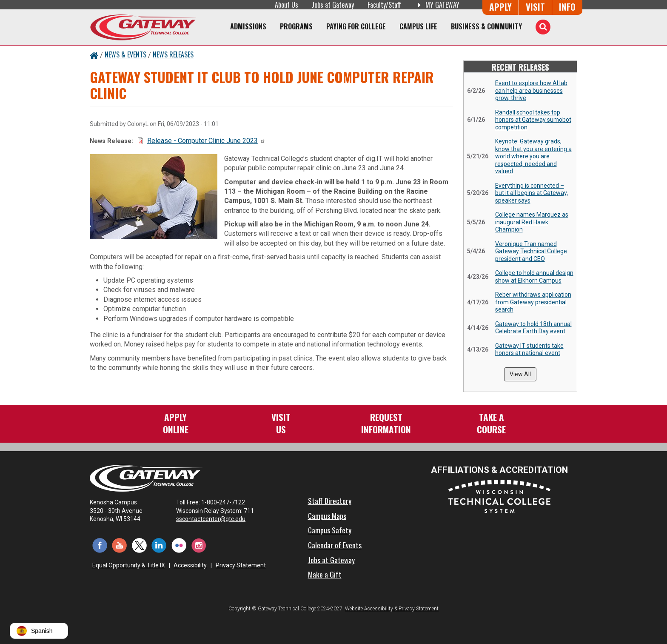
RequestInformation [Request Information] (386, 423)
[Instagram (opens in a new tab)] (199, 545)
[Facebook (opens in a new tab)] (100, 545)
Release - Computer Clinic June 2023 (206, 141)
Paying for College (356, 26)
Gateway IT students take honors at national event (529, 349)
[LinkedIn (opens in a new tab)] (159, 545)
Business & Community (486, 26)
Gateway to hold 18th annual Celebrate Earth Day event (533, 328)
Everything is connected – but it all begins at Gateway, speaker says (532, 193)
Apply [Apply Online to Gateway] (500, 7)
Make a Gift (325, 574)
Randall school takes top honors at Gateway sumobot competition (533, 120)
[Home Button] (94, 54)
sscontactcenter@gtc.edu (215, 519)
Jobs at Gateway (333, 5)
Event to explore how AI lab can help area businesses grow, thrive (531, 90)
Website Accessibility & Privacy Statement (392, 609)
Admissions (248, 26)
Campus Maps (327, 515)
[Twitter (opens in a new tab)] (139, 545)
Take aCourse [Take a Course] (491, 423)
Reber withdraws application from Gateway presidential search (533, 302)
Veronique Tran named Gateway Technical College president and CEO (531, 251)
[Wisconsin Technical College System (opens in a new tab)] (499, 496)
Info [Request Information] (567, 7)
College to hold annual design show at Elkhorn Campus (534, 277)
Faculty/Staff (384, 5)
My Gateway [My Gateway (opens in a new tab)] (437, 5)
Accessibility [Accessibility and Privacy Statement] (190, 565)
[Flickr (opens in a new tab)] (179, 545)
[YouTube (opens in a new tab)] (120, 545)
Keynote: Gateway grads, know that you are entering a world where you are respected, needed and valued (533, 156)
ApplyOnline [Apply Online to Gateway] (176, 423)
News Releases (173, 54)
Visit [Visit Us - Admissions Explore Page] (535, 7)
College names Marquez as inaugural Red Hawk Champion (532, 222)
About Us (286, 5)
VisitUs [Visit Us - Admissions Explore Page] (281, 423)
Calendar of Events (335, 545)
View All (520, 374)
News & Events (125, 54)
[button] (39, 631)
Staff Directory (330, 501)
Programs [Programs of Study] (296, 26)
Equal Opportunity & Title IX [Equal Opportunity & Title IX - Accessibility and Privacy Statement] (129, 565)
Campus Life (418, 26)
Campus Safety (330, 530)
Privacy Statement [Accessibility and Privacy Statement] (241, 565)
